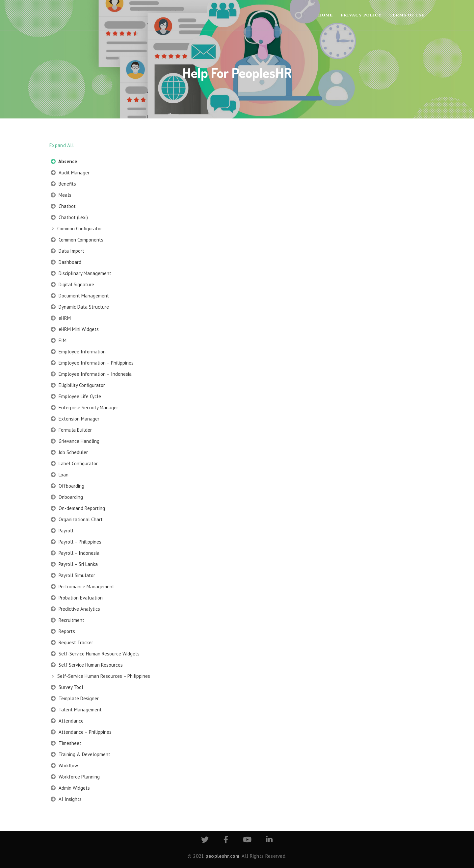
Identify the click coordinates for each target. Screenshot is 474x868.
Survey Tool (67, 688)
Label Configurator (74, 464)
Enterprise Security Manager (84, 408)
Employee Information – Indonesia (91, 375)
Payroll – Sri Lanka (74, 565)
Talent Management (76, 710)
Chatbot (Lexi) (69, 218)
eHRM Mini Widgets (75, 330)
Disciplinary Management (81, 274)
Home (326, 15)
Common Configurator (80, 229)
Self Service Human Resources (87, 666)
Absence (64, 162)
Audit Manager (70, 173)
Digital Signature (72, 285)
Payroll (62, 531)
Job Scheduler (69, 453)
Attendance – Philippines (81, 733)
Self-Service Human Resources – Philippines (104, 676)
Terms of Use (407, 15)
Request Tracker (72, 643)
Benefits (63, 185)
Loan (60, 475)
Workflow (64, 766)
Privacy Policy (361, 15)
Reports (63, 632)
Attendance (67, 722)
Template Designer (75, 699)
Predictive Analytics (75, 610)
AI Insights (66, 800)
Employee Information (78, 352)
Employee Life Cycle (76, 397)
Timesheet (66, 744)
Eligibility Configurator (78, 386)
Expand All (62, 145)
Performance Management (82, 587)
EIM (59, 341)
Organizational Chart (77, 520)
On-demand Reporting (78, 509)
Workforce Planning (75, 778)
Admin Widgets (70, 789)
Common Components (77, 241)
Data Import (67, 252)
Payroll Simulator (73, 576)
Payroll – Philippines (76, 543)
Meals (61, 196)
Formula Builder (71, 431)
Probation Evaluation (77, 599)
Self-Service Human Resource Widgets (95, 654)
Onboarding (67, 498)
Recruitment (67, 621)
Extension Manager (75, 420)
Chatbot (63, 207)
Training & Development (80, 755)
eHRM (61, 319)
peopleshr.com (223, 856)
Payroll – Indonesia (75, 554)
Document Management (80, 296)
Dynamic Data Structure (80, 308)
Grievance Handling (75, 442)
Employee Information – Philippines (92, 364)
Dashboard (66, 263)
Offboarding (67, 487)
